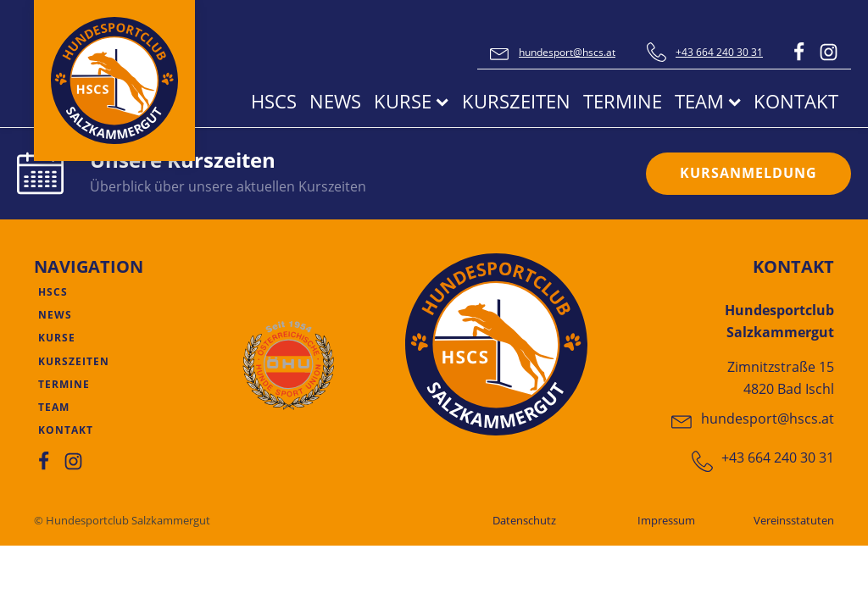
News (335, 101)
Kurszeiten (516, 101)
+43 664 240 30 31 (719, 52)
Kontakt (796, 101)
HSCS (274, 101)
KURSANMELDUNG (748, 173)
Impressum (666, 520)
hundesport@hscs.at (567, 52)
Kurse (411, 101)
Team (708, 101)
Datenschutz (524, 520)
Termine (623, 101)
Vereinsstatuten (794, 520)
